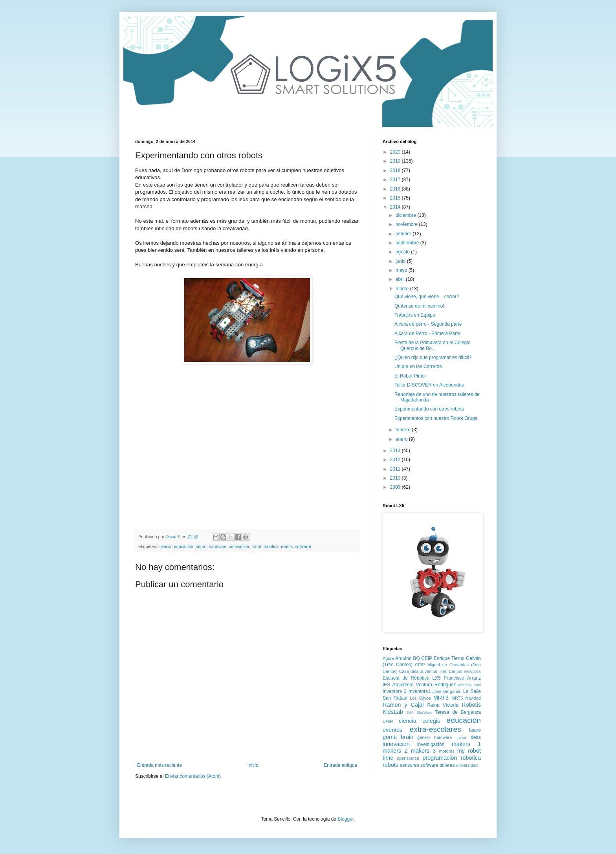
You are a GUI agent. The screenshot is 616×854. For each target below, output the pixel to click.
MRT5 (457, 698)
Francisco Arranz (462, 678)
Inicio (253, 765)
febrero (404, 430)
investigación (431, 744)
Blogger (346, 819)
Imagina (465, 685)
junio (401, 261)
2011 (396, 469)
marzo (403, 289)
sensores (410, 765)
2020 (396, 152)
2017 (396, 180)
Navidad (473, 698)
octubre (404, 234)
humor (461, 738)
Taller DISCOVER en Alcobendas (429, 385)
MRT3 (441, 698)
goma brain (398, 737)
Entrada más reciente (159, 765)
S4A (410, 712)
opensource (408, 758)
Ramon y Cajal (403, 705)
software (303, 546)
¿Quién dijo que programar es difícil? (433, 357)
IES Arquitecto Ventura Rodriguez (419, 685)
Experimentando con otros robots (429, 409)
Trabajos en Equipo (415, 315)
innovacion (239, 546)
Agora (388, 658)
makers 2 (395, 751)
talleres (447, 765)
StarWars (424, 712)
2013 (396, 451)
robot (256, 546)
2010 (396, 478)
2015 (396, 198)
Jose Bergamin (447, 691)
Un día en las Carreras (418, 367)
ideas (475, 737)
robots (287, 546)
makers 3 (423, 751)
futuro (201, 546)
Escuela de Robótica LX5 (412, 678)
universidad (467, 765)
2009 (396, 487)
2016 (396, 189)
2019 (396, 161)
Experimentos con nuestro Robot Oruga (436, 418)
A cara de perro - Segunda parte (428, 324)
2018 (396, 170)
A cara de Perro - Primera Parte (427, 334)
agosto (403, 252)
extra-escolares (435, 729)
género (424, 737)
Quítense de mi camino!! (420, 306)
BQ (416, 658)
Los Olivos (420, 698)
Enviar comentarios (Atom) (193, 776)
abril (401, 279)
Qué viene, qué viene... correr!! (427, 297)
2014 (396, 207)
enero (402, 439)
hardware (217, 546)
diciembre (406, 215)
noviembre (407, 224)
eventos (392, 730)
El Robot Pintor (410, 376)
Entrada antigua (340, 765)
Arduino (403, 658)
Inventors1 (420, 691)
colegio (431, 721)
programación (440, 758)
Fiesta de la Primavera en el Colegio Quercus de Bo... (432, 345)
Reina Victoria (443, 705)
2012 (396, 460)
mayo (402, 270)
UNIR (388, 721)
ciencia (165, 546)
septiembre (408, 243)
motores (446, 751)
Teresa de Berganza (458, 712)
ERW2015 (472, 672)
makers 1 (466, 744)
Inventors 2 (395, 691)
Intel (477, 685)
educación (184, 546)
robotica (271, 546)
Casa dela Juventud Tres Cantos (431, 671)
